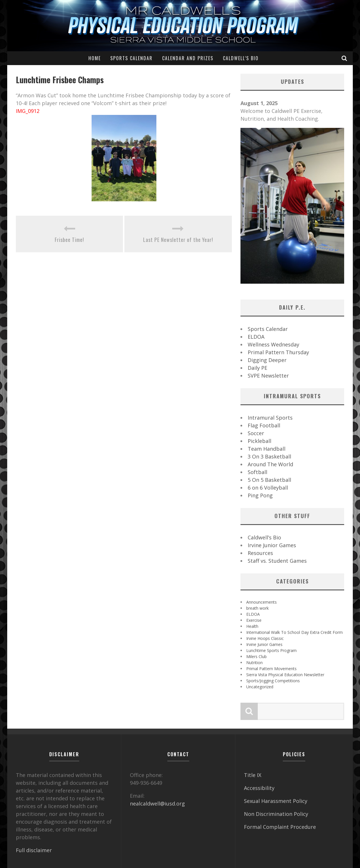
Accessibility (259, 788)
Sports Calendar (131, 58)
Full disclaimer (34, 850)
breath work (257, 608)
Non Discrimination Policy (276, 814)
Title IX (253, 775)
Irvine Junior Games (272, 545)
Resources (260, 553)
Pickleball (259, 441)
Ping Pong (260, 495)
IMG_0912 (28, 111)
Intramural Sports (270, 418)
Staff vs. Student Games (277, 561)
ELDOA (256, 337)
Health (252, 626)
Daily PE (257, 368)
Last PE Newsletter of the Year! (178, 240)
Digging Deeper (267, 360)
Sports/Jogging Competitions (273, 681)
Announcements (262, 602)
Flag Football (264, 425)
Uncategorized (260, 687)
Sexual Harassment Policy (276, 801)
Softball (257, 472)
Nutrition (254, 663)
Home (95, 58)
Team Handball (267, 449)
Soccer (256, 433)
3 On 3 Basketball (269, 456)
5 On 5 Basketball (269, 480)
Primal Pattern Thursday (278, 352)
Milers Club (256, 656)
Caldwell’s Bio (241, 58)
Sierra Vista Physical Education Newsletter (285, 675)
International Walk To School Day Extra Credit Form (294, 632)
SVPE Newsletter (268, 376)
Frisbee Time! (69, 240)
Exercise (254, 620)
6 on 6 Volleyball (268, 488)
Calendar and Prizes (188, 58)
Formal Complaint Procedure (280, 827)
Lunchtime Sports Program (271, 650)
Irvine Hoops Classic (265, 638)
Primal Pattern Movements (271, 669)
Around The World (270, 464)
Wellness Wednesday (273, 344)
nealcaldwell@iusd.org (157, 803)
